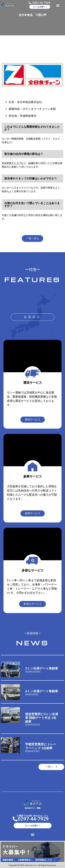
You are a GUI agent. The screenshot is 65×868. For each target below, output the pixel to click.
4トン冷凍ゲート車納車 (42, 691)
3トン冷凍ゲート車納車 (42, 668)
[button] (58, 5)
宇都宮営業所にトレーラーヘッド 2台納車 (41, 746)
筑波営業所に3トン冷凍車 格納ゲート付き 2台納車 (42, 718)
